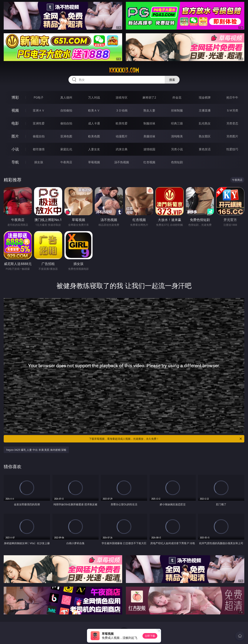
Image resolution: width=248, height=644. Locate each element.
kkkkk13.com (124, 70)
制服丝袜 (149, 123)
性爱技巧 (232, 149)
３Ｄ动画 (122, 110)
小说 (15, 149)
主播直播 (205, 110)
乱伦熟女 (205, 123)
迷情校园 (149, 149)
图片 (15, 136)
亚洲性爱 (39, 123)
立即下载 (150, 636)
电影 (15, 123)
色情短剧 (177, 162)
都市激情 (39, 149)
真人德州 (66, 97)
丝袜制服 (177, 110)
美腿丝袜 (149, 136)
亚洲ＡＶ (39, 110)
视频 (15, 110)
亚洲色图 (66, 136)
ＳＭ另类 (232, 110)
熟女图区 (205, 136)
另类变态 (232, 123)
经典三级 (177, 123)
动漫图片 (122, 136)
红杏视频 (149, 162)
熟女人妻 (149, 110)
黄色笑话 (205, 149)
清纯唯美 (177, 136)
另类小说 (177, 149)
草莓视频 (94, 162)
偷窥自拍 (39, 136)
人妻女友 (94, 149)
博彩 (15, 97)
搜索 (172, 80)
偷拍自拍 (66, 123)
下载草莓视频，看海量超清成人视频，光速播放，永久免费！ (166, 439)
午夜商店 (66, 162)
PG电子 (39, 97)
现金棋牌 (205, 97)
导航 (15, 162)
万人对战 (94, 97)
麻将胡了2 (149, 97)
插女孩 (39, 162)
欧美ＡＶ (94, 110)
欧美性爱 (122, 123)
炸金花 (177, 97)
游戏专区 (122, 97)
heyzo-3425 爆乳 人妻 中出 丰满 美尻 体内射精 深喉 (36, 450)
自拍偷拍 (66, 110)
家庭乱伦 (66, 149)
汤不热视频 (122, 162)
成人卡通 (94, 123)
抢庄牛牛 (232, 97)
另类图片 (232, 136)
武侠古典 (122, 149)
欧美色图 (94, 136)
